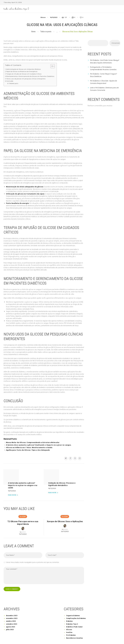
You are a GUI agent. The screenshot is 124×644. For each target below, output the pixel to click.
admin (24, 523)
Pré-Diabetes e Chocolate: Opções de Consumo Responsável (104, 82)
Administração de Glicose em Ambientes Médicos (23, 69)
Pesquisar (115, 43)
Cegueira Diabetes (73, 607)
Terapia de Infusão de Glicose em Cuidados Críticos (24, 74)
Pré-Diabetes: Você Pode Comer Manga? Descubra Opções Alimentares (105, 62)
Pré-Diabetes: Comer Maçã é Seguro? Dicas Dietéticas (104, 75)
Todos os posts (46, 32)
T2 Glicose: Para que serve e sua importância (23, 513)
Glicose (43, 18)
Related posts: (14, 84)
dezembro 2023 (12, 607)
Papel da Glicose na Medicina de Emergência (22, 72)
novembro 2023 (12, 610)
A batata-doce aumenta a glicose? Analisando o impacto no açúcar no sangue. (39, 445)
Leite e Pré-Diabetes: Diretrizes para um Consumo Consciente (104, 89)
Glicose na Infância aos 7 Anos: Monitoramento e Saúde (29, 448)
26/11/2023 (65, 525)
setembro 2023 (12, 615)
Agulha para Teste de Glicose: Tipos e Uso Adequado (28, 450)
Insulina (69, 624)
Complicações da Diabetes (76, 610)
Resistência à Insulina (74, 629)
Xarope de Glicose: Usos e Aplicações (65, 513)
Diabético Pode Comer (74, 618)
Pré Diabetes (71, 627)
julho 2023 (10, 621)
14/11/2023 (54, 18)
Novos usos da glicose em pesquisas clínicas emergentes (26, 79)
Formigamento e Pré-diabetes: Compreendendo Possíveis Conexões (103, 68)
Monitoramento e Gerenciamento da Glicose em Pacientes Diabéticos (30, 77)
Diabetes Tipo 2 (72, 615)
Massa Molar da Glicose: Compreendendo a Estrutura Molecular (33, 443)
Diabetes (70, 613)
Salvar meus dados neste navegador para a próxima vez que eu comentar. (33, 553)
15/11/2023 (23, 525)
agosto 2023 (11, 618)
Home (33, 32)
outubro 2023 (11, 613)
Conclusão (10, 81)
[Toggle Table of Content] (51, 66)
